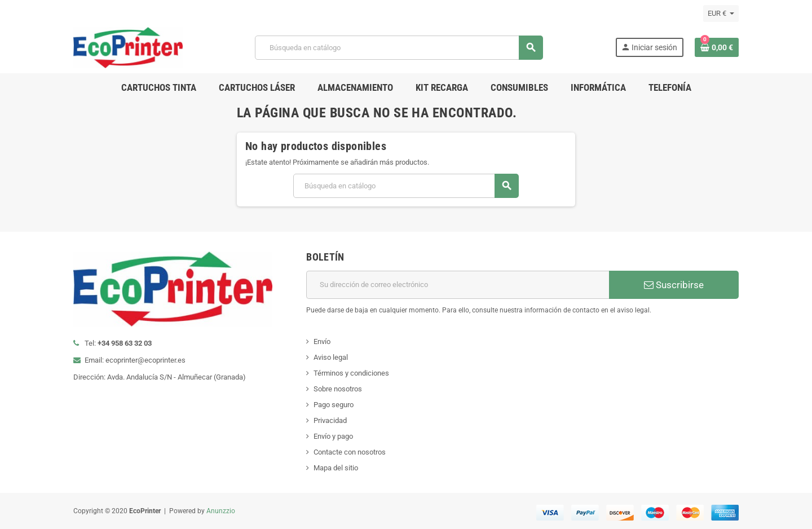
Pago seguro (334, 405)
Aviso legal (331, 357)
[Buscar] (399, 48)
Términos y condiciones (351, 373)
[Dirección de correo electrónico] (458, 285)
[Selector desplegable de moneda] (721, 14)
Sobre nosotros (338, 389)
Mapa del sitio (336, 468)
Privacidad (330, 420)
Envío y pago (333, 436)
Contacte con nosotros (350, 452)
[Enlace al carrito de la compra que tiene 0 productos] (717, 47)
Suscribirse (674, 285)
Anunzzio (221, 511)
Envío (322, 341)
